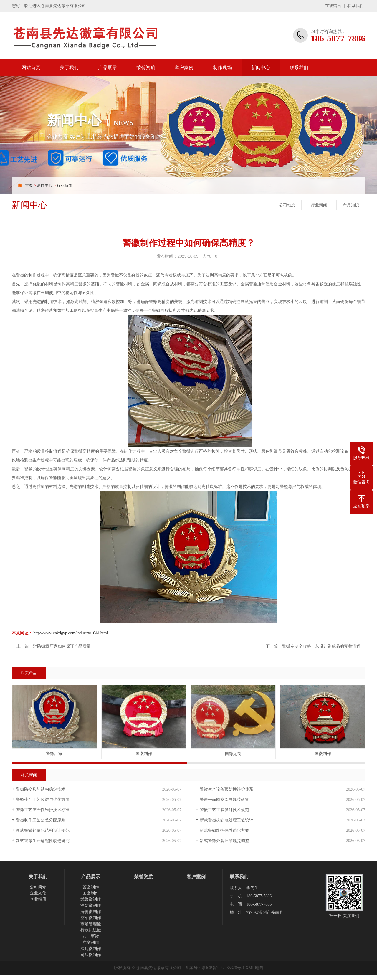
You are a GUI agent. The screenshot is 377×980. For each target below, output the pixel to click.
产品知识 (351, 205)
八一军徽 (91, 936)
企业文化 (38, 893)
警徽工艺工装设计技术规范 (224, 810)
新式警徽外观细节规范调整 (224, 841)
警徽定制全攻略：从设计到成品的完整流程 (321, 646)
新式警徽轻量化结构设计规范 (43, 830)
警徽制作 (91, 887)
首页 (29, 185)
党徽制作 (91, 942)
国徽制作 (91, 893)
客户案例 (184, 67)
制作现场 (222, 67)
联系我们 (355, 6)
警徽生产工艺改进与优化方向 (43, 800)
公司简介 (38, 887)
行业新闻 (65, 185)
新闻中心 (261, 67)
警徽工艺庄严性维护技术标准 (43, 810)
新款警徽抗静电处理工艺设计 (226, 820)
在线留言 (333, 6)
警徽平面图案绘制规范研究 (224, 800)
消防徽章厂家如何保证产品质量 (62, 646)
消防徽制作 (91, 905)
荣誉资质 (146, 67)
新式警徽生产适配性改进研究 (43, 841)
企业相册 (38, 899)
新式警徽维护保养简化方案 (224, 830)
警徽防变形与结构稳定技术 (41, 789)
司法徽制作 (91, 955)
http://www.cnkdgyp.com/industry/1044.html (71, 633)
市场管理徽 (91, 924)
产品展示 (108, 67)
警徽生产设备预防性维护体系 (226, 789)
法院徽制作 (91, 949)
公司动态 (287, 205)
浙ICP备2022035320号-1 (223, 968)
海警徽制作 (91, 912)
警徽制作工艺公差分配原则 (41, 820)
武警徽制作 (91, 899)
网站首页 (31, 67)
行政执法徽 (91, 930)
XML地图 (254, 968)
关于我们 (69, 67)
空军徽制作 (91, 918)
